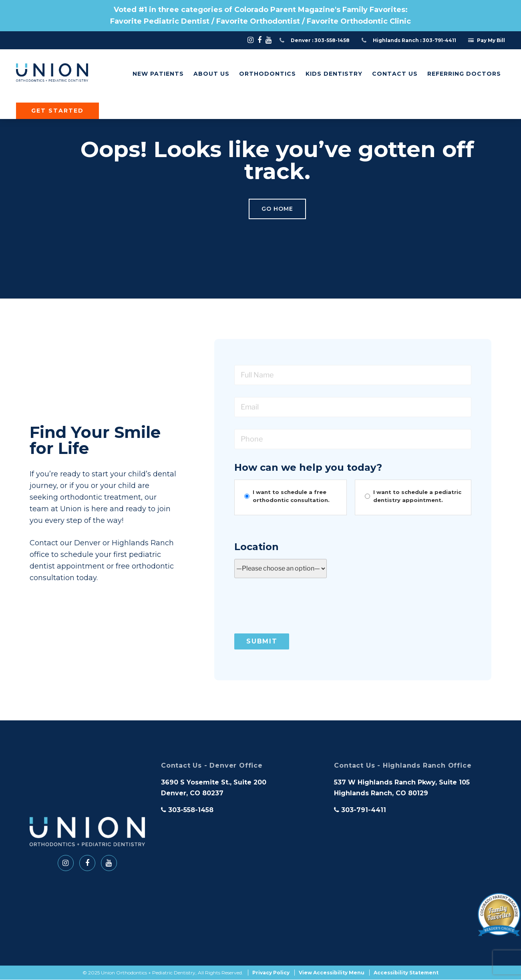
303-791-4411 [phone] (360, 810)
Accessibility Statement (406, 973)
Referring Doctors (464, 74)
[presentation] (295, 606)
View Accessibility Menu (332, 973)
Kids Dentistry (334, 74)
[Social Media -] (250, 40)
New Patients (158, 74)
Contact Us (395, 74)
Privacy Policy (271, 973)
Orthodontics (268, 74)
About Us (211, 74)
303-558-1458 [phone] (187, 810)
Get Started (57, 111)
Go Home (277, 209)
